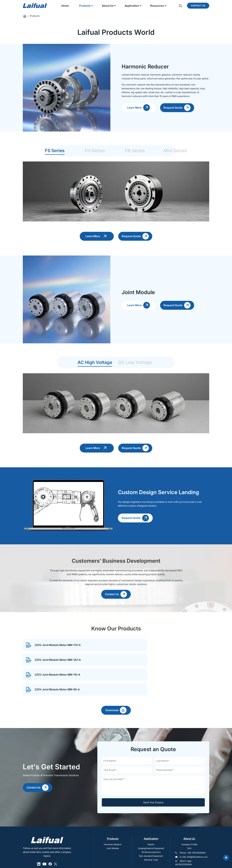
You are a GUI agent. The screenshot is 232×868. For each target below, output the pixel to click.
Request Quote (177, 108)
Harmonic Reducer (113, 822)
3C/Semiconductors (151, 830)
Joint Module (113, 826)
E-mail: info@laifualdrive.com (194, 835)
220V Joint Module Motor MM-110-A (53, 668)
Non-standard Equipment (151, 834)
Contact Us (198, 6)
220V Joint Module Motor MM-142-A (148, 653)
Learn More (139, 108)
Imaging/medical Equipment (151, 826)
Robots (151, 822)
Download (116, 688)
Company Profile (189, 822)
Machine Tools (151, 838)
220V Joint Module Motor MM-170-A (53, 653)
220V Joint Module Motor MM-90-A (148, 668)
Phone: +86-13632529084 (193, 831)
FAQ (189, 826)
